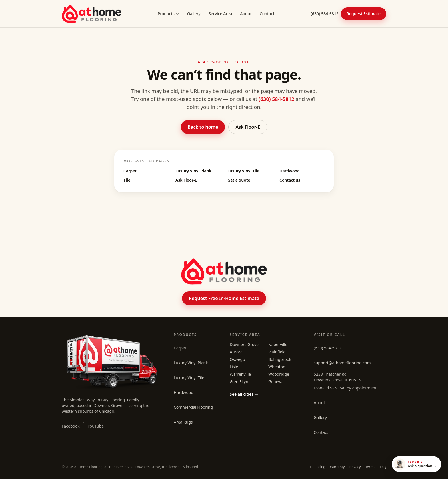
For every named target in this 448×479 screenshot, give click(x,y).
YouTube (96, 426)
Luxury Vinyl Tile (243, 171)
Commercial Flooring (193, 407)
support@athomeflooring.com (342, 363)
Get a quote (239, 180)
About (246, 14)
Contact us (290, 180)
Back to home (203, 127)
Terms (370, 467)
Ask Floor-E (248, 127)
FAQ (383, 467)
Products (168, 14)
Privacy (355, 467)
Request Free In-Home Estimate (224, 298)
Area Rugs (183, 422)
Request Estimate (364, 14)
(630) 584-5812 (325, 14)
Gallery (194, 14)
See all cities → (244, 394)
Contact (267, 14)
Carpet (130, 171)
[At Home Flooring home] (92, 14)
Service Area (220, 14)
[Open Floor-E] (416, 464)
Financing (318, 467)
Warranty (337, 467)
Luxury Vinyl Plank (193, 171)
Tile (127, 180)
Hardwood (290, 171)
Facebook (71, 426)
